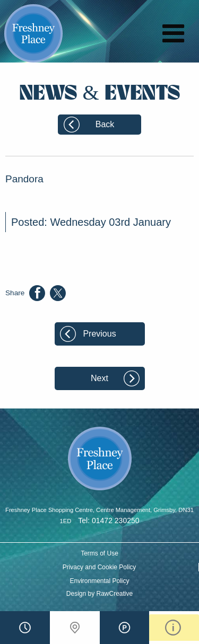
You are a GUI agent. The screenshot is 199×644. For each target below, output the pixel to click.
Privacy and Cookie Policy (99, 567)
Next (99, 378)
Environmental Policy (99, 581)
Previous (99, 334)
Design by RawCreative (99, 594)
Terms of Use (99, 553)
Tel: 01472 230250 (109, 521)
